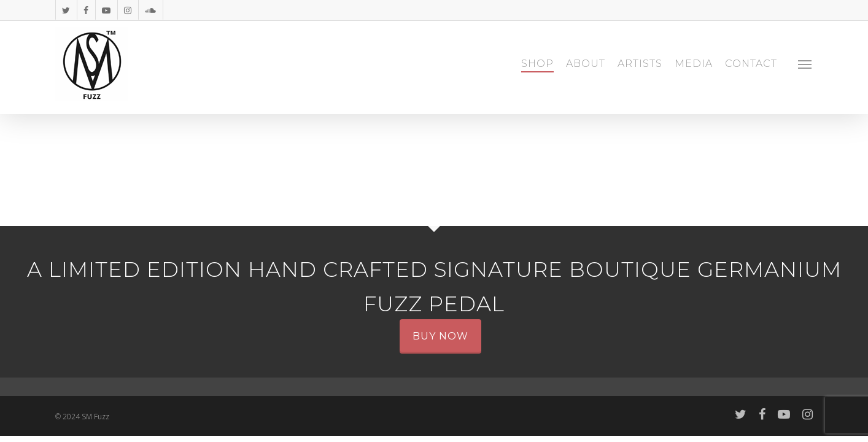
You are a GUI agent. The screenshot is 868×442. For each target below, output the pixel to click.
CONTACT (751, 64)
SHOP (537, 64)
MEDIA (694, 64)
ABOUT (586, 64)
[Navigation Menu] (805, 64)
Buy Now (440, 336)
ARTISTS (640, 64)
